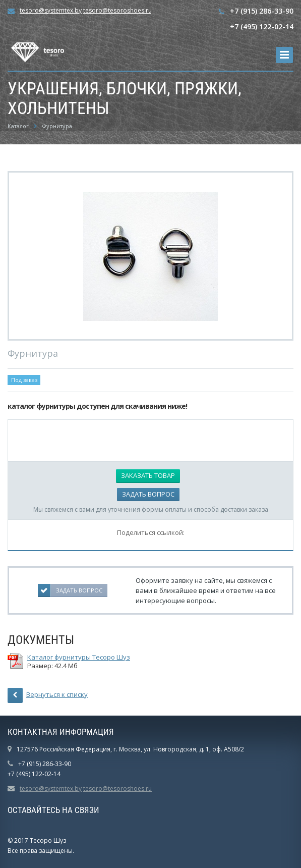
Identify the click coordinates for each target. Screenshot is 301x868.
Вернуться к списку (48, 695)
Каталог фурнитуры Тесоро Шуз (79, 657)
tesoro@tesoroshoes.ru (117, 10)
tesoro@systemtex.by (51, 10)
